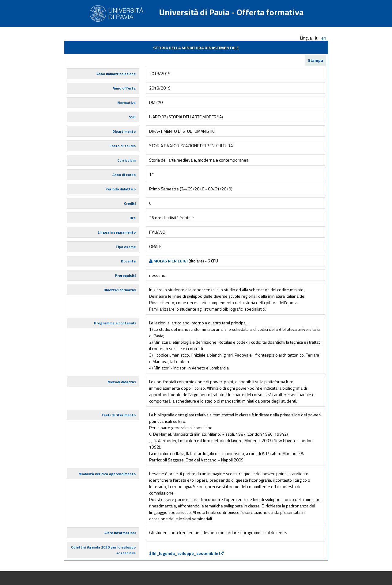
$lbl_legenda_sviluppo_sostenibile (186, 553)
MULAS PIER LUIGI (168, 261)
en (324, 38)
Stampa (315, 60)
